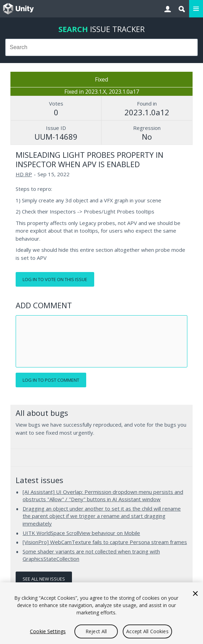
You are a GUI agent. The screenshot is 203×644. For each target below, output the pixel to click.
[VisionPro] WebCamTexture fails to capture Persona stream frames (105, 542)
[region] (101, 613)
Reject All (96, 631)
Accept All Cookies (147, 631)
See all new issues (44, 579)
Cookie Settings (48, 631)
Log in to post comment (51, 380)
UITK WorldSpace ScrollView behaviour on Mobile (81, 533)
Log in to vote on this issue (55, 279)
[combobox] (101, 47)
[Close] (195, 593)
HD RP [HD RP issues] (24, 174)
